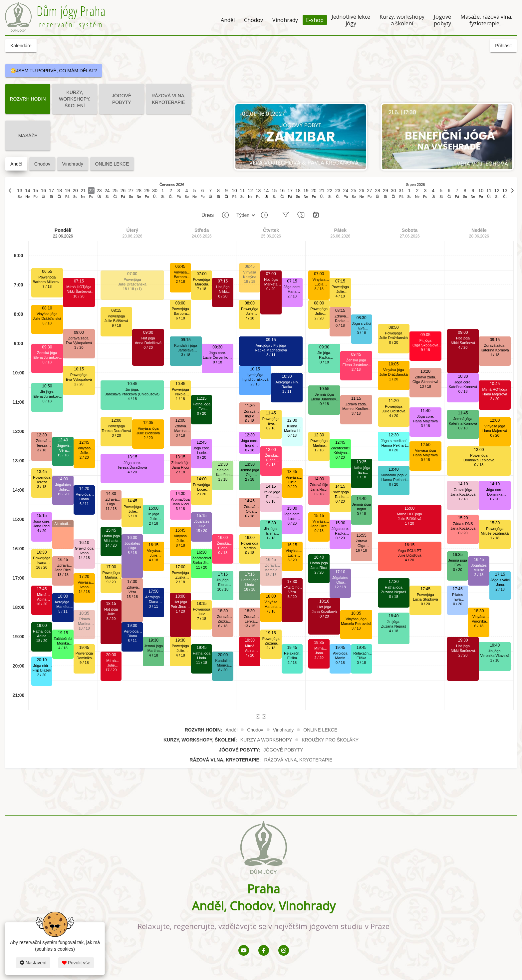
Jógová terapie (63, 446)
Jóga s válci (361, 323)
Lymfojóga (255, 375)
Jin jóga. (47, 392)
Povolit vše (76, 963)
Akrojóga (340, 653)
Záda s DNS (463, 524)
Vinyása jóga (47, 314)
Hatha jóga (42, 631)
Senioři (223, 470)
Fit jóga (425, 340)
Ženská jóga (47, 353)
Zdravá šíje (180, 463)
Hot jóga (111, 609)
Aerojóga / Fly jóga (63, 602)
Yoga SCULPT (410, 551)
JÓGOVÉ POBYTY (122, 99)
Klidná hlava (292, 426)
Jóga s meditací (394, 441)
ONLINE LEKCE (112, 164)
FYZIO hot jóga (292, 587)
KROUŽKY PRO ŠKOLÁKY (330, 740)
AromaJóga (180, 499)
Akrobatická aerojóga (63, 524)
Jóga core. (42, 521)
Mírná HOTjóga (42, 595)
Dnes (208, 215)
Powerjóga (47, 277)
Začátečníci (63, 639)
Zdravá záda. (42, 441)
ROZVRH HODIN (28, 99)
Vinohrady (285, 20)
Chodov (254, 20)
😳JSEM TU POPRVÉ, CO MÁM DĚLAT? (54, 71)
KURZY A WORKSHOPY (266, 740)
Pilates (458, 595)
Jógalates (63, 485)
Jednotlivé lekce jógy (351, 20)
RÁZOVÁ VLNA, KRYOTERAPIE (168, 99)
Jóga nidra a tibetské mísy (42, 666)
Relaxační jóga (292, 653)
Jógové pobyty (442, 20)
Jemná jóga (154, 646)
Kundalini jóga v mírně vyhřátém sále (393, 475)
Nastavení (33, 963)
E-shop (315, 20)
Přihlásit (503, 46)
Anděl (228, 20)
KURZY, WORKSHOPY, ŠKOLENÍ (75, 99)
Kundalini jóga (186, 345)
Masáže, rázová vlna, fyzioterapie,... (486, 20)
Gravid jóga (84, 548)
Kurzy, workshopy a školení (402, 20)
